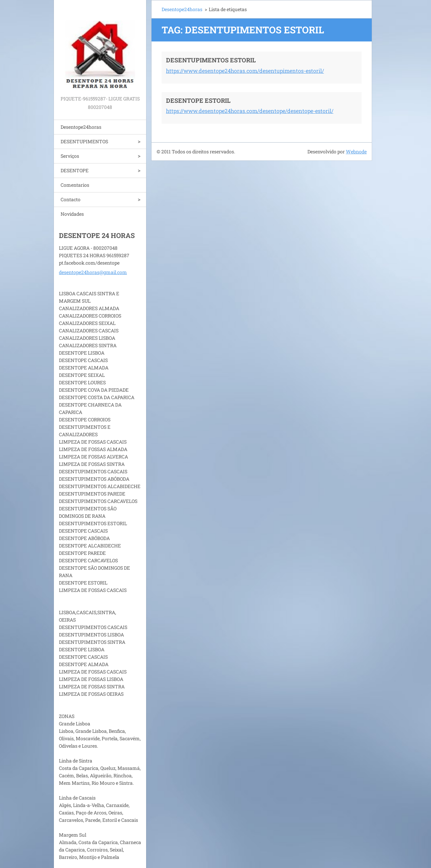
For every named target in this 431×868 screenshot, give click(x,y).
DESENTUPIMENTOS (84, 141)
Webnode (356, 152)
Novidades (72, 214)
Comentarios (75, 185)
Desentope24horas (81, 127)
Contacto (71, 199)
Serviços (70, 156)
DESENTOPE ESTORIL (198, 100)
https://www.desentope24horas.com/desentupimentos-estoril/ (245, 71)
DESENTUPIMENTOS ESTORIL (211, 60)
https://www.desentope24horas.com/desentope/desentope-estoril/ (250, 111)
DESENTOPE (75, 170)
